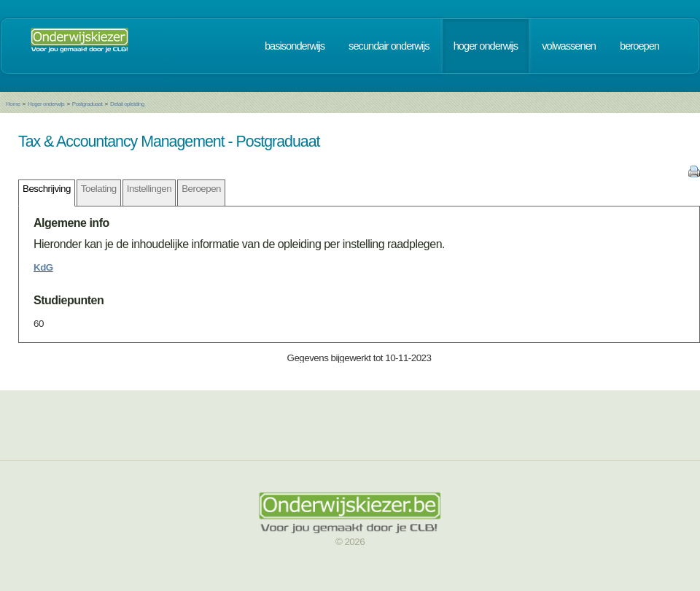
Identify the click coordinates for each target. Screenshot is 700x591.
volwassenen (569, 46)
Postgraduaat (87, 104)
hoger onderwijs (486, 46)
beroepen (639, 46)
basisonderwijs (295, 46)
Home (13, 104)
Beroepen (201, 189)
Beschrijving (47, 189)
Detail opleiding (127, 104)
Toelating (99, 189)
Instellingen (149, 189)
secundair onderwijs (389, 46)
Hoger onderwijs (46, 104)
